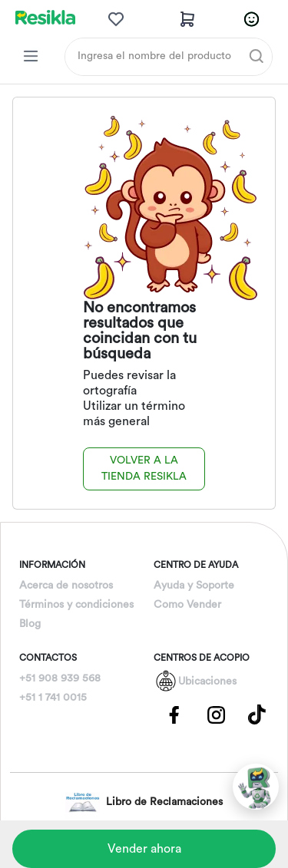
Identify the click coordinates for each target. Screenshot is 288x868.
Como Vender (187, 605)
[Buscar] (257, 56)
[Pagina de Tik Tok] (257, 714)
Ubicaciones (207, 682)
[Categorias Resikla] (31, 56)
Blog (30, 624)
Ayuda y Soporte (194, 586)
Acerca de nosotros (66, 586)
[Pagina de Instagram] (216, 714)
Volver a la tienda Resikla (144, 469)
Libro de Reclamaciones (144, 802)
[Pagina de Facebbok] (174, 714)
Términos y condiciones (76, 605)
